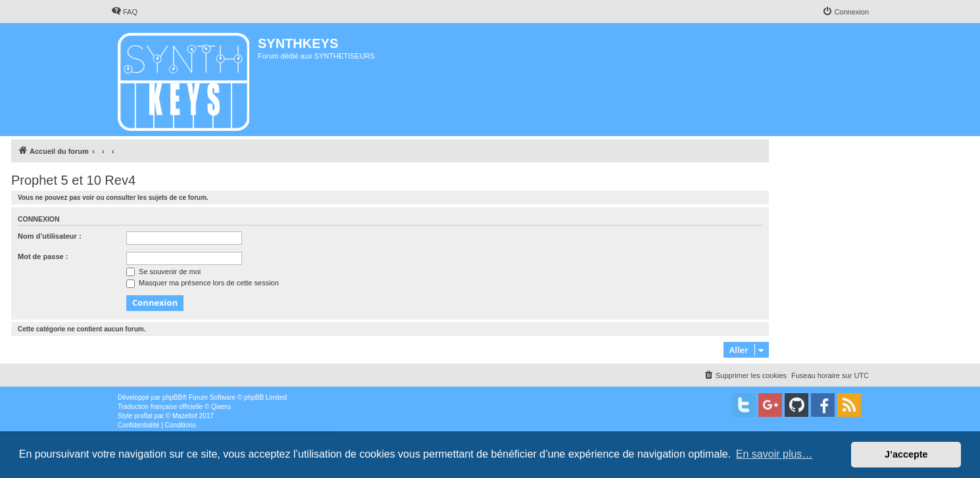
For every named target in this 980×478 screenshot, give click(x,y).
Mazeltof (185, 416)
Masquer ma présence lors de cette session (203, 283)
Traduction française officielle (160, 407)
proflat (143, 416)
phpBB (172, 397)
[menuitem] (124, 12)
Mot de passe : (43, 256)
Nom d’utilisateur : (50, 236)
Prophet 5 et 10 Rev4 (73, 180)
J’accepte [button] (906, 454)
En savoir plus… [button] (774, 454)
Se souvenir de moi (163, 272)
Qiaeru (221, 407)
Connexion (39, 219)
